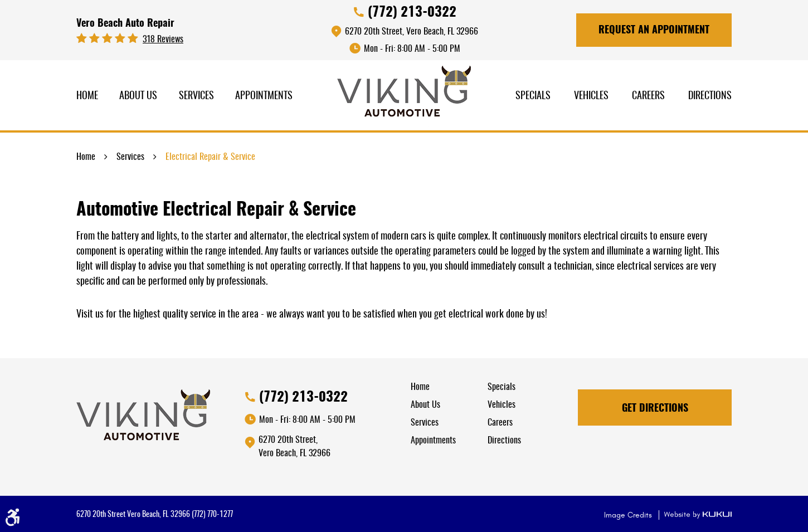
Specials (533, 96)
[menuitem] (87, 97)
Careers (648, 96)
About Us (138, 96)
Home (87, 96)
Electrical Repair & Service (210, 157)
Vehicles (591, 96)
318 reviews (163, 40)
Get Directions (655, 409)
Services (196, 96)
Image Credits (629, 515)
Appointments (264, 96)
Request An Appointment (654, 31)
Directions (710, 96)
